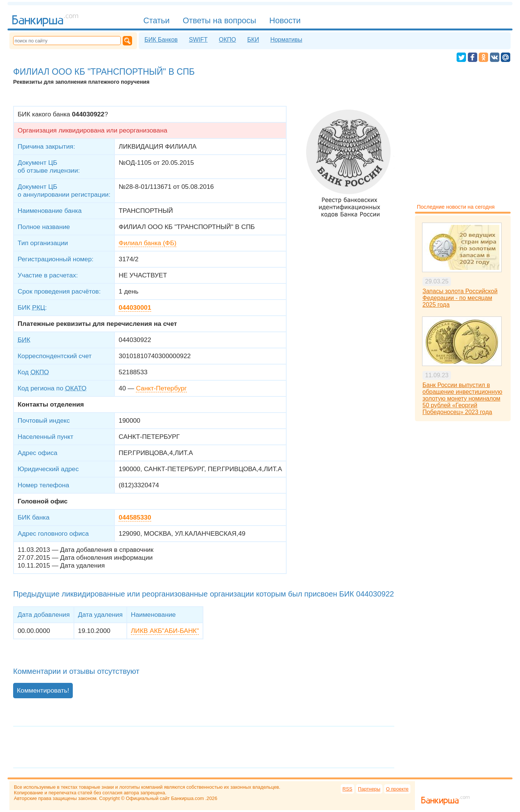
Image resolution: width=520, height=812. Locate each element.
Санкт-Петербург (161, 388)
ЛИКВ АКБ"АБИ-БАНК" (165, 631)
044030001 (135, 307)
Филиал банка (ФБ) (147, 243)
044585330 (135, 517)
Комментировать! (43, 690)
